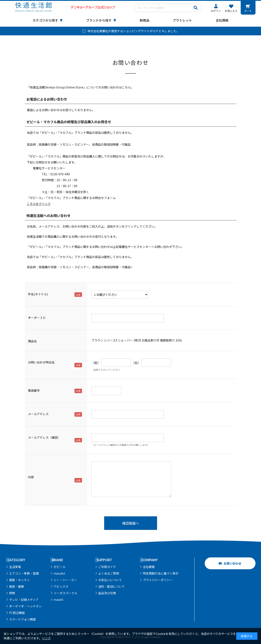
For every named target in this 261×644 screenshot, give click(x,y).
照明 (12, 593)
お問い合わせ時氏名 (41, 362)
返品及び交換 (107, 593)
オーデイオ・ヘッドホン (25, 606)
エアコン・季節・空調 (24, 573)
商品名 (32, 341)
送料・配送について (112, 586)
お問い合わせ (232, 563)
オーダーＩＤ (37, 318)
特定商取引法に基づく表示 (161, 573)
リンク (46, 638)
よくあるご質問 (109, 573)
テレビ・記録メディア (24, 600)
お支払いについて (110, 580)
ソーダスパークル (65, 593)
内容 (31, 477)
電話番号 (34, 390)
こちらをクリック (39, 204)
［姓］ (96, 363)
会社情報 (222, 20)
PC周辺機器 (17, 613)
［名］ (136, 363)
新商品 (144, 20)
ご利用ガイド (107, 567)
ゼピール (59, 567)
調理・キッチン (19, 580)
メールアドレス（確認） (44, 437)
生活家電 (15, 567)
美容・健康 (17, 586)
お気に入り (231, 11)
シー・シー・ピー (65, 580)
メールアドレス (38, 414)
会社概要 (149, 567)
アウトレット (182, 20)
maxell (58, 600)
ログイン (216, 11)
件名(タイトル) (38, 294)
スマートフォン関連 (22, 619)
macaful (59, 573)
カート (248, 11)
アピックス (61, 586)
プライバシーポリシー (158, 580)
